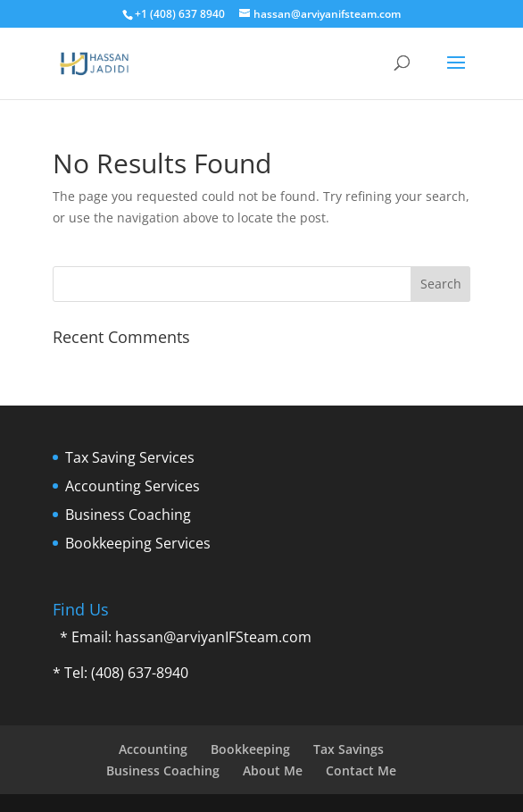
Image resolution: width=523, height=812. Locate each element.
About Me (273, 770)
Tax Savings (349, 749)
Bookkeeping (250, 749)
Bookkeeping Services (138, 543)
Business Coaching (128, 515)
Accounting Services (133, 486)
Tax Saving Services (130, 457)
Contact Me (361, 770)
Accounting (153, 749)
